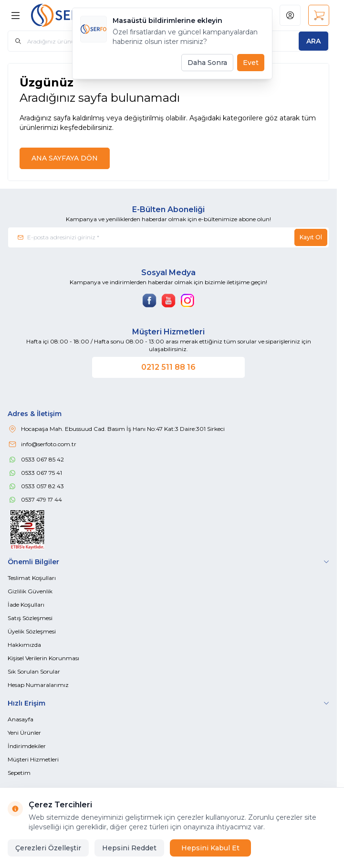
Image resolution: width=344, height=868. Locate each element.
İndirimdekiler (27, 746)
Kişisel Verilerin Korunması (43, 658)
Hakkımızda (24, 645)
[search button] (313, 41)
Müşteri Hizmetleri (33, 759)
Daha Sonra (207, 63)
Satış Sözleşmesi (30, 618)
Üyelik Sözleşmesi (32, 631)
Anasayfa (21, 719)
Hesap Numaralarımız (38, 685)
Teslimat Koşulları (32, 578)
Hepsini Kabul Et (210, 848)
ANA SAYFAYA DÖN (65, 158)
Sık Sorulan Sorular (34, 671)
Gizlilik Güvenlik (30, 591)
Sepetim (19, 773)
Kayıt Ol (311, 237)
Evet (251, 63)
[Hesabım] (290, 15)
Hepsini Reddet (129, 848)
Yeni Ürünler (24, 733)
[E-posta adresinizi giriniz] (168, 237)
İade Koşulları (26, 605)
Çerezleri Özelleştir (48, 848)
